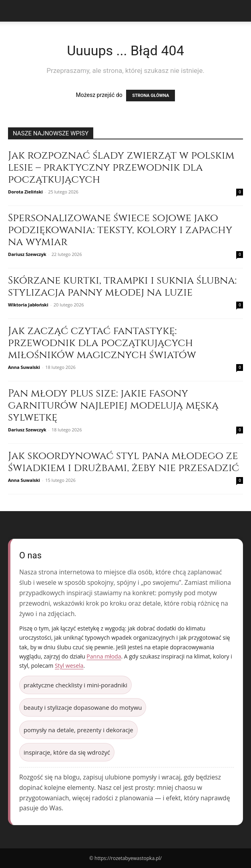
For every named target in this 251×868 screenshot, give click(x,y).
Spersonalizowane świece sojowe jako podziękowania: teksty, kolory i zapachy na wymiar (120, 230)
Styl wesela (69, 666)
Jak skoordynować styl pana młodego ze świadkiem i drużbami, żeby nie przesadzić (123, 462)
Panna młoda (104, 656)
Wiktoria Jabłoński (28, 305)
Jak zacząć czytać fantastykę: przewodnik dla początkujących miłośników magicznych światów (102, 343)
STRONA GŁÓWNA (151, 96)
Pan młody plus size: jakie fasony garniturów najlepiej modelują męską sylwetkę (113, 406)
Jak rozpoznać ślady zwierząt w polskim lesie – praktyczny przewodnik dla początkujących (121, 168)
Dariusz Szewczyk (27, 254)
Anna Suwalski (24, 367)
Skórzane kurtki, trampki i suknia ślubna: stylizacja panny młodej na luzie (122, 287)
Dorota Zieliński (25, 192)
